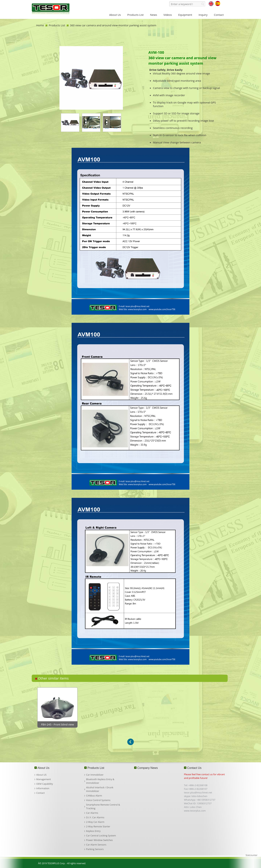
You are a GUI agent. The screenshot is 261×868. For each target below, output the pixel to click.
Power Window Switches (99, 840)
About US (41, 775)
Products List (57, 25)
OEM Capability (45, 784)
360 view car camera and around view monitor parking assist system (113, 25)
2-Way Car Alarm (95, 822)
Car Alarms (92, 813)
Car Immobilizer (95, 775)
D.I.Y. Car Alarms (95, 817)
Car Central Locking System (101, 836)
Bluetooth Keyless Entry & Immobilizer (100, 781)
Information (43, 788)
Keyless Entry (93, 831)
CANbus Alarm (94, 796)
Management (43, 779)
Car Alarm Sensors (96, 845)
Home (40, 25)
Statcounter (251, 855)
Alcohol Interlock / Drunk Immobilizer (100, 789)
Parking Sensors (95, 849)
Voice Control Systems (98, 800)
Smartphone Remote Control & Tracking (103, 806)
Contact (41, 793)
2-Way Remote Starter (98, 826)
